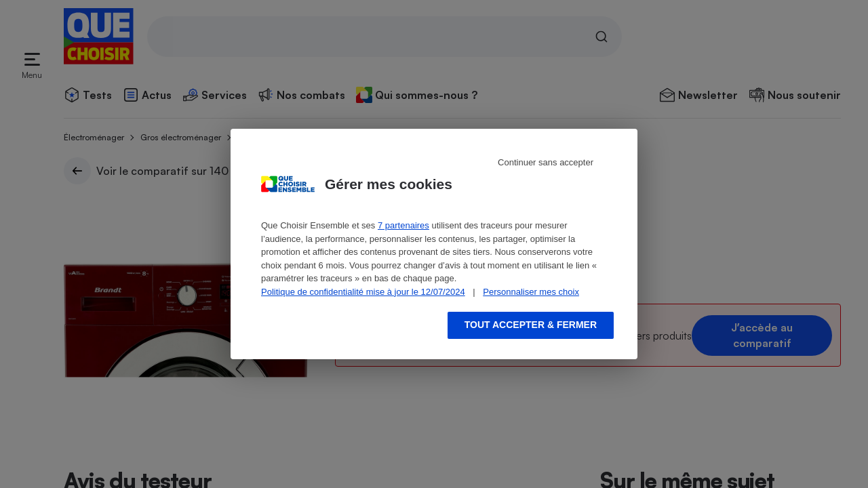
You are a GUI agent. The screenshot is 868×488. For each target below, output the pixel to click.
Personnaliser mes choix (531, 292)
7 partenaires (403, 225)
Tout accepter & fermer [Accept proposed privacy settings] (531, 325)
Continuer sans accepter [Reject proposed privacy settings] (546, 162)
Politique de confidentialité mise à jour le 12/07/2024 (363, 292)
